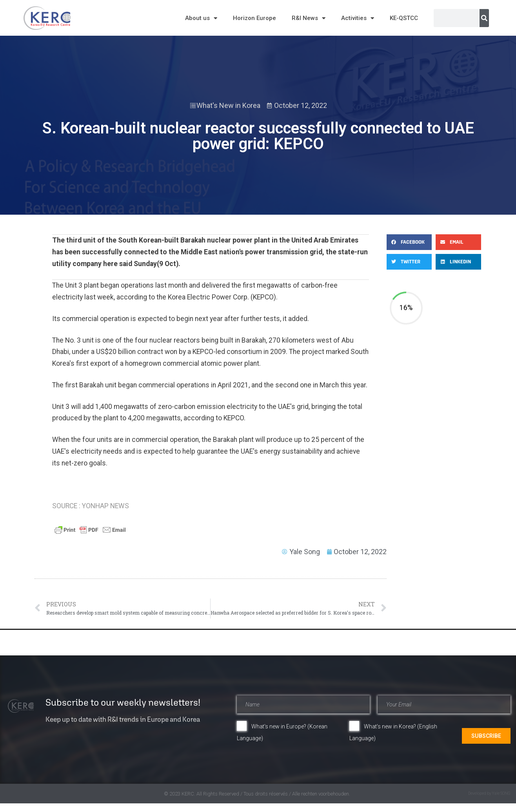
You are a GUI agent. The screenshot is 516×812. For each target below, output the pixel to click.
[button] (409, 242)
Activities (358, 18)
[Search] (484, 18)
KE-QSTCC (404, 18)
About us (201, 18)
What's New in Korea (228, 105)
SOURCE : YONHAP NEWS (91, 506)
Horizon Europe (254, 18)
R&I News (309, 18)
